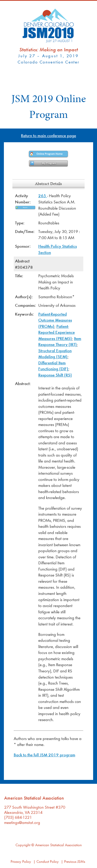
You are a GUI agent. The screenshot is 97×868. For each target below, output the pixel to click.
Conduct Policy (48, 861)
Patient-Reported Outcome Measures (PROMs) (55, 320)
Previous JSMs (75, 861)
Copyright (23, 845)
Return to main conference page (48, 135)
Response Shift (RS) (55, 375)
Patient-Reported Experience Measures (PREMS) (57, 332)
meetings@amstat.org (22, 822)
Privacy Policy (21, 861)
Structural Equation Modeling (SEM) (55, 354)
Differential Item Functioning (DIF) (53, 366)
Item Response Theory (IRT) (60, 341)
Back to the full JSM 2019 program (44, 755)
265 (43, 195)
